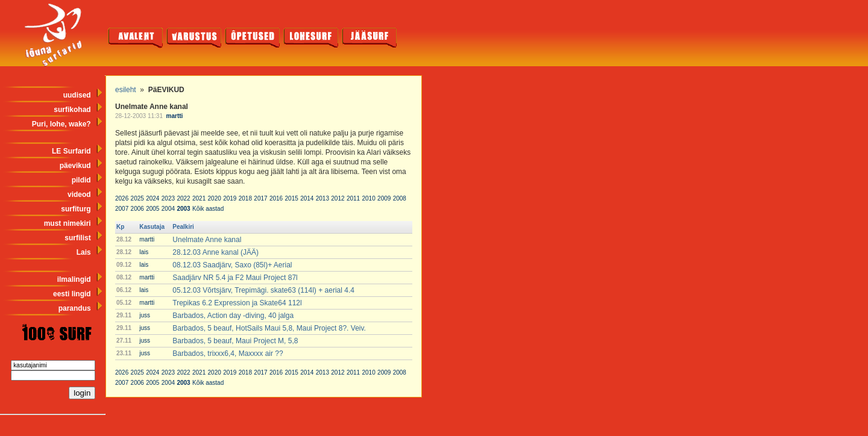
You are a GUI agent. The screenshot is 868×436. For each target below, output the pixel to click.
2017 (260, 198)
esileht (126, 90)
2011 (353, 198)
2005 (153, 209)
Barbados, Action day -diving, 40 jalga (233, 316)
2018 (245, 198)
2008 (400, 198)
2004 (168, 209)
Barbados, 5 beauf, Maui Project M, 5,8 (235, 341)
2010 (369, 198)
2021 (199, 198)
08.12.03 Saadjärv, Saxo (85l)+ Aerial (232, 265)
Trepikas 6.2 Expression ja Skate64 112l (237, 303)
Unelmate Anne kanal (207, 240)
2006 (137, 209)
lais (144, 252)
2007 (122, 209)
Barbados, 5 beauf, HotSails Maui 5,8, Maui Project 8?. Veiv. (269, 328)
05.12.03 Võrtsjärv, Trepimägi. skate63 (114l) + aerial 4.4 (263, 290)
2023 (168, 198)
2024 (153, 198)
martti (175, 116)
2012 (338, 198)
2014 (307, 198)
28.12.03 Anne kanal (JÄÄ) (215, 252)
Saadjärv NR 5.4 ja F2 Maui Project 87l (235, 278)
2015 (292, 198)
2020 (215, 198)
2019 (230, 198)
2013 (322, 198)
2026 (122, 198)
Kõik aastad (208, 209)
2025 (137, 198)
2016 (276, 198)
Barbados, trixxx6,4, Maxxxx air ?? (228, 353)
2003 (183, 209)
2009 (384, 198)
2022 (183, 198)
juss (145, 315)
